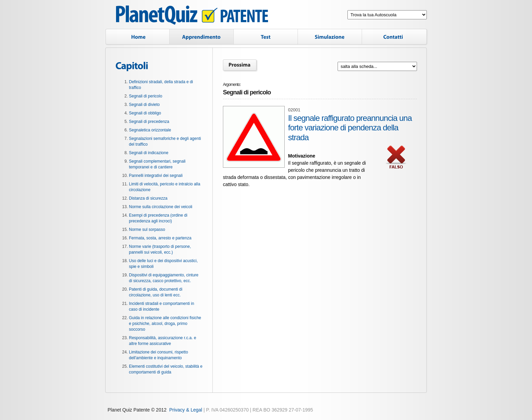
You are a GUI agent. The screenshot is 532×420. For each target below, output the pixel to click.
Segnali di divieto (144, 105)
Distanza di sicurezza (148, 198)
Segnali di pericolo (146, 96)
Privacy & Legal (186, 410)
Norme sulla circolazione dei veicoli (161, 207)
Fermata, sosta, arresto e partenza (160, 238)
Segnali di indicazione (149, 153)
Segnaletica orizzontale (150, 130)
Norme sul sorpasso (147, 230)
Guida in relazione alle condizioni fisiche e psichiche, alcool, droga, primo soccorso (165, 324)
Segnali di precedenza (149, 122)
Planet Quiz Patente (192, 16)
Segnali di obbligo (145, 113)
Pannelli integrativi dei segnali (156, 176)
